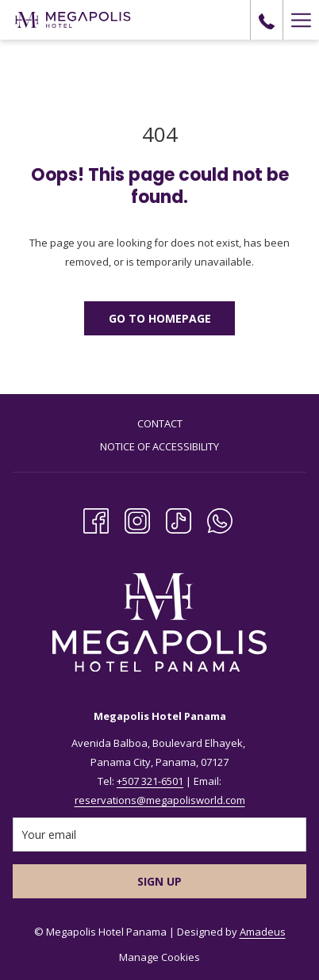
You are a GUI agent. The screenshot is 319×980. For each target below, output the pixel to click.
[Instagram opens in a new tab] (137, 519)
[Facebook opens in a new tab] (96, 519)
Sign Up (159, 881)
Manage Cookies (159, 957)
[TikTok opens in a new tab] (179, 519)
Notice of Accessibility (159, 446)
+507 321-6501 (150, 781)
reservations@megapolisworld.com (160, 800)
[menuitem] (159, 425)
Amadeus (263, 932)
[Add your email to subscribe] (159, 835)
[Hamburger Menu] (301, 20)
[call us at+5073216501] (267, 19)
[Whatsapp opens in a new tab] (220, 519)
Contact (160, 423)
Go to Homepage (160, 318)
